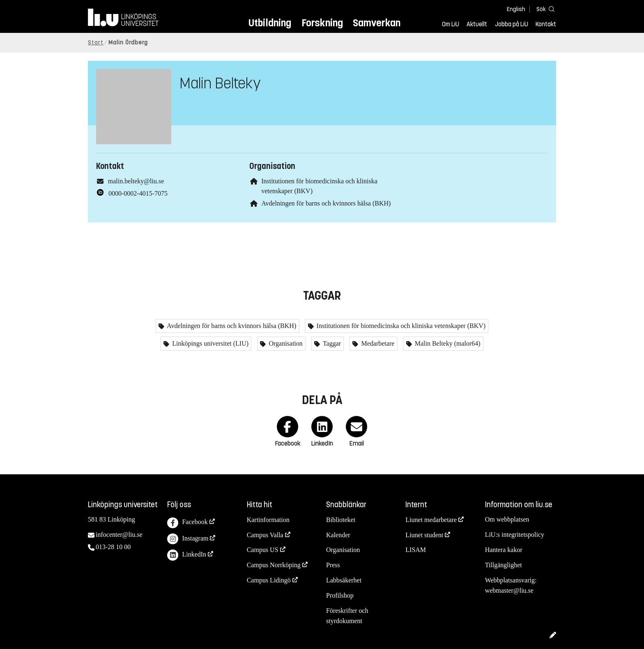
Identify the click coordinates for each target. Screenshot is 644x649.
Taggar (331, 343)
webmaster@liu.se (509, 590)
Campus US (263, 550)
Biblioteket (341, 520)
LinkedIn (187, 555)
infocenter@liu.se (119, 535)
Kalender (338, 535)
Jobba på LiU (512, 24)
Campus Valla (265, 535)
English (516, 9)
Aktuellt (477, 24)
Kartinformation (268, 520)
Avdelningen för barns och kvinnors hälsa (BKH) (326, 203)
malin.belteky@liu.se (136, 181)
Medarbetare (377, 343)
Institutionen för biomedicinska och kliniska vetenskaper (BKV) (400, 326)
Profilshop (340, 595)
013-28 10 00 (113, 547)
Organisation (285, 343)
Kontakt (546, 24)
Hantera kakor (504, 550)
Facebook (187, 523)
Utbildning (270, 23)
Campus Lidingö (269, 580)
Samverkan (377, 23)
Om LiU (451, 24)
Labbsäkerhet (344, 580)
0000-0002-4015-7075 (138, 193)
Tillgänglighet (504, 565)
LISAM (416, 550)
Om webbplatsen (507, 519)
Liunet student (424, 535)
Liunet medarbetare (431, 520)
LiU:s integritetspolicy (515, 535)
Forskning (322, 23)
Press (333, 565)
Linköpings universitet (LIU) (209, 343)
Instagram (188, 539)
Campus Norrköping (274, 565)
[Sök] (544, 9)
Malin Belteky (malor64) (447, 343)
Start (96, 43)
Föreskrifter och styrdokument (347, 616)
